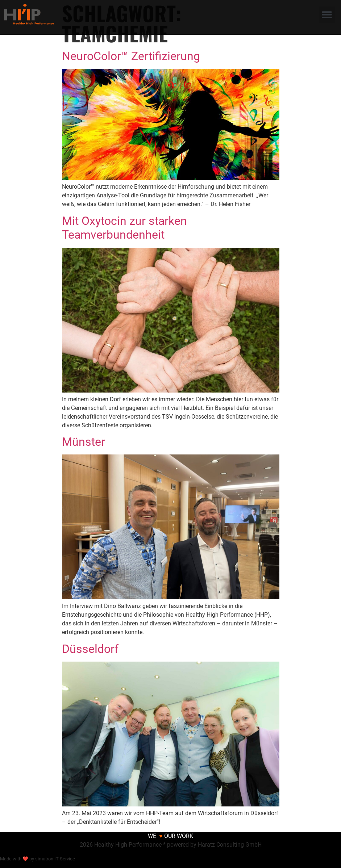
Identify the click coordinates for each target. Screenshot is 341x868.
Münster (84, 442)
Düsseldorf (90, 649)
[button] (327, 15)
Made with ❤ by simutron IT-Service (38, 859)
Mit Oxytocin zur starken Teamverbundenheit (124, 228)
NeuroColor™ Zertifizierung (131, 56)
